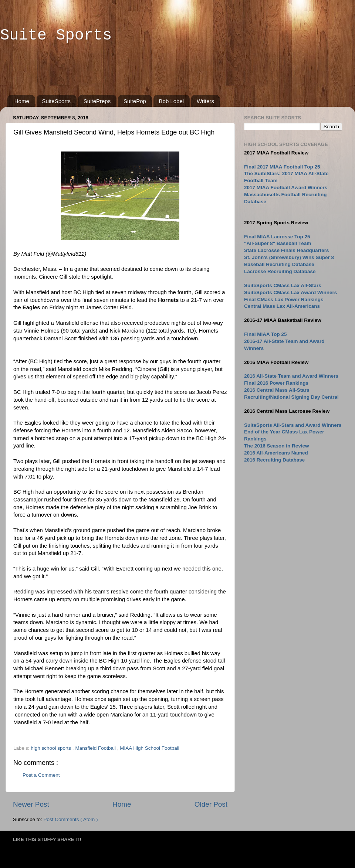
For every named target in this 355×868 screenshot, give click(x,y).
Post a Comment (41, 775)
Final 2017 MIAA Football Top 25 (282, 167)
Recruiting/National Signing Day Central (291, 397)
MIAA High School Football (150, 748)
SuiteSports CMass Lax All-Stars (283, 285)
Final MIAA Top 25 (266, 334)
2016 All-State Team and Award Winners (291, 376)
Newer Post (31, 804)
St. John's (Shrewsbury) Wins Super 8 (289, 257)
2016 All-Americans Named (276, 453)
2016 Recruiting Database (274, 460)
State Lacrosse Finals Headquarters (287, 250)
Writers (205, 101)
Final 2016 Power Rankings (276, 383)
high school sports (52, 748)
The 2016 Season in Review (277, 446)
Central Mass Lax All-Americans (282, 306)
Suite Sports (56, 35)
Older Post (211, 804)
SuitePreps (97, 101)
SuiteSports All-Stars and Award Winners (293, 425)
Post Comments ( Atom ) (71, 819)
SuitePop (135, 101)
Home (22, 101)
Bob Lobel (172, 101)
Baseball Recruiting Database (279, 264)
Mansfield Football (96, 748)
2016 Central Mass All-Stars (277, 390)
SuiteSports (57, 101)
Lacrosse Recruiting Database (280, 271)
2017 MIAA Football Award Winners (286, 188)
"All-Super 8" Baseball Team (278, 243)
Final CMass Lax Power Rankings (284, 299)
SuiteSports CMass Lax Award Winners (290, 292)
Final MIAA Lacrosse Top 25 (277, 237)
